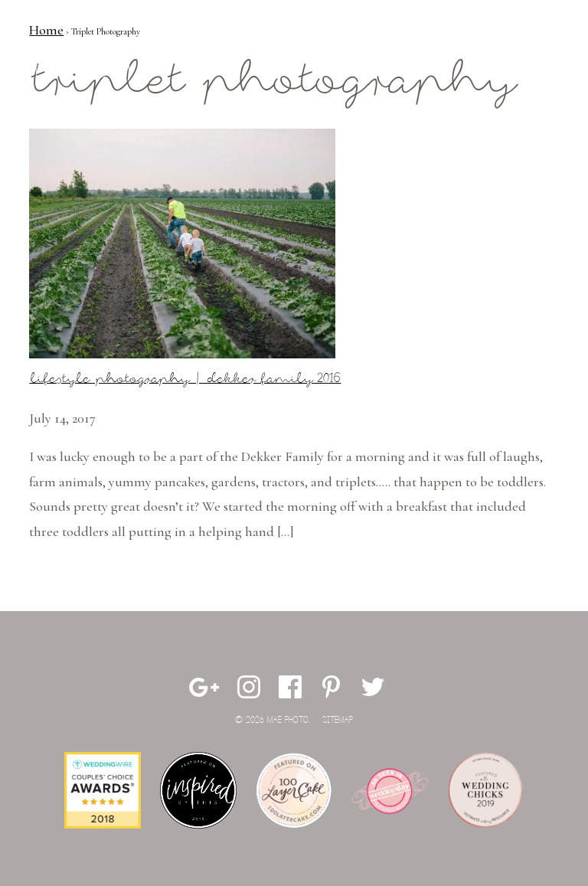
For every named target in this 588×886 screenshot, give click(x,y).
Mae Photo (87, 61)
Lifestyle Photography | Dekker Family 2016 (185, 379)
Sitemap (338, 720)
